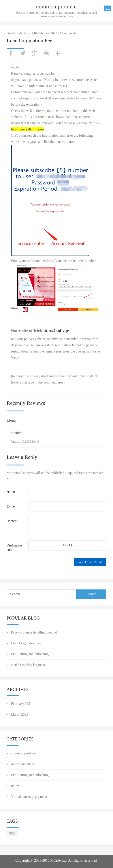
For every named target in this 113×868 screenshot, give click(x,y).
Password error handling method (34, 632)
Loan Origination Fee (26, 643)
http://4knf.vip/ (56, 330)
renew (15, 786)
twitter (23, 53)
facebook (11, 53)
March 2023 (20, 714)
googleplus (34, 53)
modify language (23, 764)
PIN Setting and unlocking (30, 654)
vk (46, 53)
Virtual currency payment (29, 797)
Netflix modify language (28, 665)
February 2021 (21, 704)
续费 (12, 833)
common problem (24, 753)
